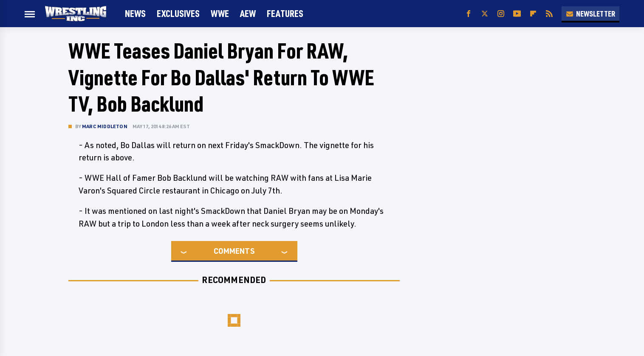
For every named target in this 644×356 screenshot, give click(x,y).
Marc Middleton (105, 126)
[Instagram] (501, 14)
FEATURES (285, 13)
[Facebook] (469, 14)
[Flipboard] (533, 14)
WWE (220, 13)
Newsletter (590, 14)
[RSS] (549, 14)
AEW (248, 13)
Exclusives (178, 13)
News (135, 13)
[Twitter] (485, 14)
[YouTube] (517, 14)
